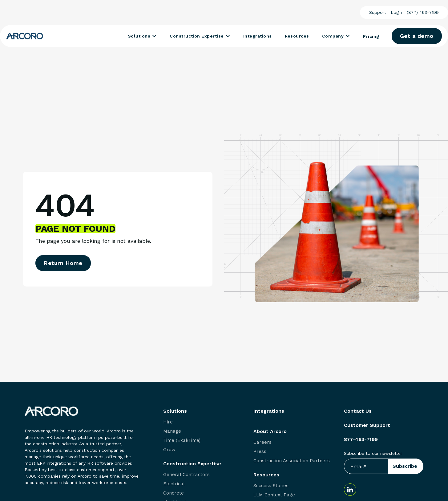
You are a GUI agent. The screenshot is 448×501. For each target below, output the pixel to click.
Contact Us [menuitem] (358, 411)
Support (378, 12)
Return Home (63, 263)
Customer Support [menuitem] (367, 425)
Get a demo (417, 36)
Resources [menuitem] (266, 475)
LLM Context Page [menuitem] (274, 495)
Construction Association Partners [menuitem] (292, 461)
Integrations (258, 36)
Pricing (371, 36)
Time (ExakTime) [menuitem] (182, 441)
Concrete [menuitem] (174, 493)
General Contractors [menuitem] (186, 475)
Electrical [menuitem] (174, 484)
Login (396, 12)
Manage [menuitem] (172, 431)
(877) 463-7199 (423, 12)
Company (333, 36)
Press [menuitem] (260, 452)
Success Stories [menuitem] (271, 486)
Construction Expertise (197, 36)
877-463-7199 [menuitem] (361, 439)
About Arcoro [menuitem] (270, 431)
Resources (297, 36)
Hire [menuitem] (168, 422)
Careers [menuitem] (262, 442)
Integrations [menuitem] (269, 411)
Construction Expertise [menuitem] (192, 464)
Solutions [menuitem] (175, 411)
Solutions (139, 36)
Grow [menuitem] (169, 450)
